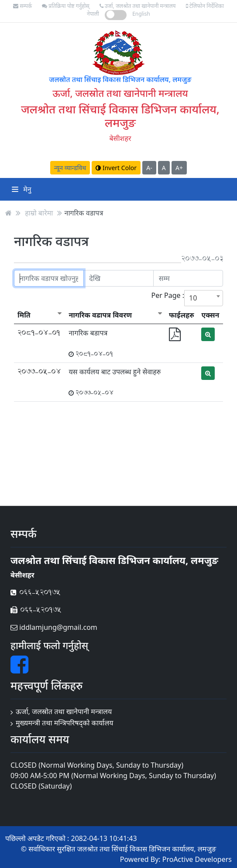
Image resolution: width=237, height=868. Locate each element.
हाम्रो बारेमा (39, 213)
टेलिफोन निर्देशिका (205, 6)
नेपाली (93, 14)
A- (149, 168)
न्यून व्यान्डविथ (70, 168)
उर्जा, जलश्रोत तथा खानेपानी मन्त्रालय (138, 6)
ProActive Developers (197, 859)
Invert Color (116, 168)
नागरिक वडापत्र (84, 213)
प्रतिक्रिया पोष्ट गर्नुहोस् (65, 6)
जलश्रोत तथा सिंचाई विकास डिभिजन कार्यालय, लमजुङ (120, 116)
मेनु (22, 189)
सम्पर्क (22, 6)
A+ (179, 168)
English (141, 14)
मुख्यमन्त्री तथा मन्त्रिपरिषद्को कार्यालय (65, 723)
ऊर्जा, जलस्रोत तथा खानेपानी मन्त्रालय (64, 711)
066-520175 (36, 592)
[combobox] (204, 298)
